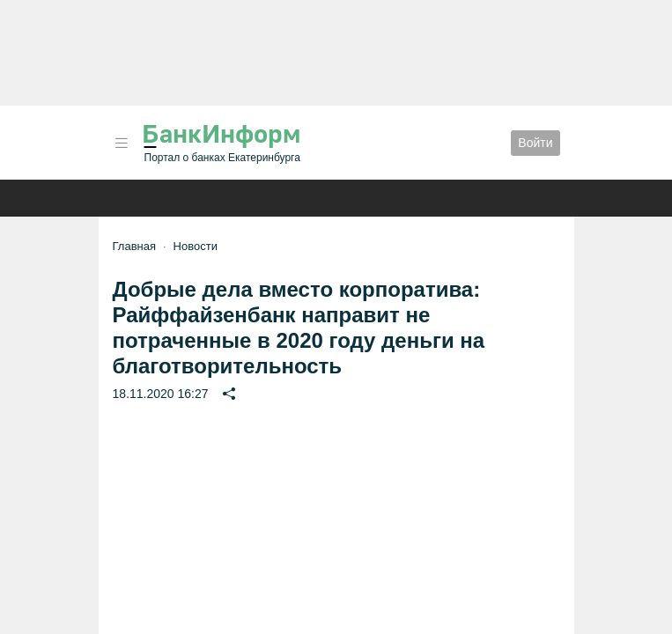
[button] (122, 143)
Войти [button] (535, 143)
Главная (134, 246)
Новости (196, 246)
